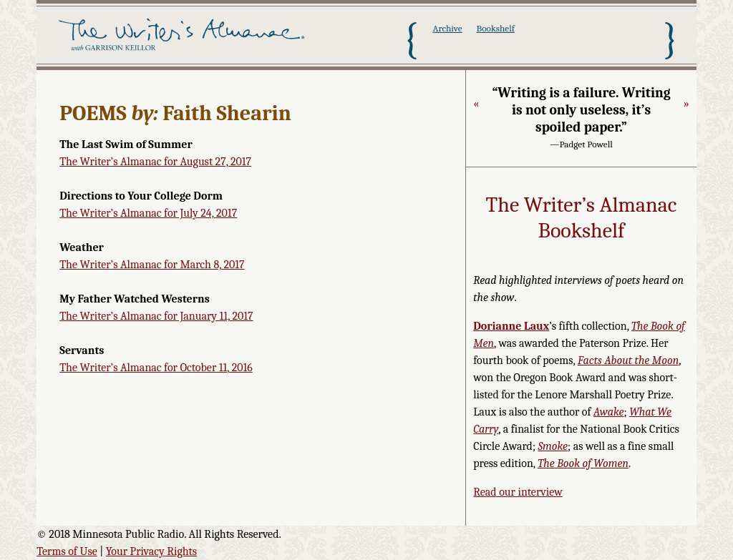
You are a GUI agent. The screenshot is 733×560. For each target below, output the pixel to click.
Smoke (553, 446)
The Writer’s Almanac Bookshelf (582, 218)
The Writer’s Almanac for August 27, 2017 (155, 162)
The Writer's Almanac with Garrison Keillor (184, 39)
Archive (447, 28)
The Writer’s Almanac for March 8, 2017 (152, 265)
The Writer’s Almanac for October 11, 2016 (156, 368)
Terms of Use (67, 551)
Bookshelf (496, 28)
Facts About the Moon (628, 360)
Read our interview (518, 492)
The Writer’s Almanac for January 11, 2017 (156, 316)
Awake (609, 412)
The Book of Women (583, 463)
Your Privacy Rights (151, 551)
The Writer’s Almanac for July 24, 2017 (148, 213)
